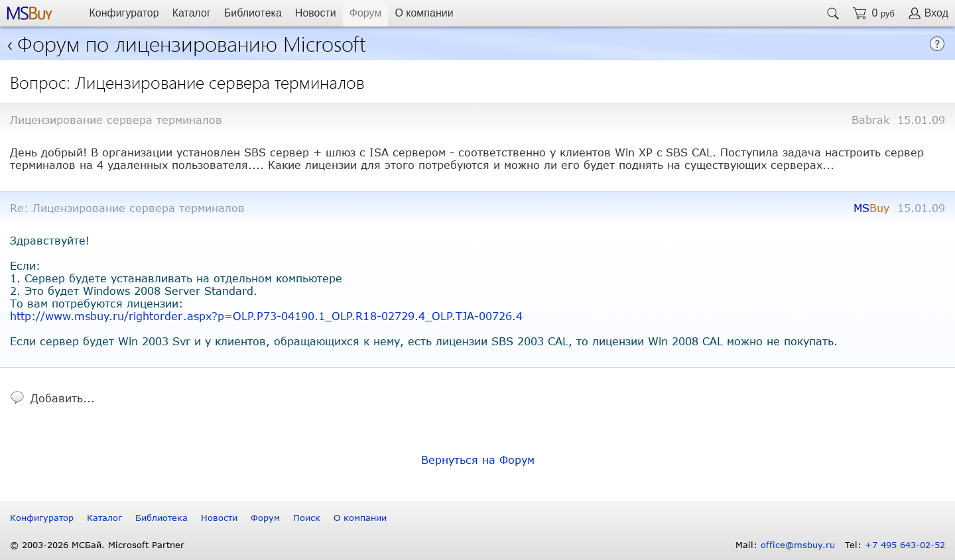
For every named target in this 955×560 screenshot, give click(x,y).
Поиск (307, 518)
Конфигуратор (124, 13)
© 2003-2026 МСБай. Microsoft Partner (97, 545)
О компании (424, 13)
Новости (316, 13)
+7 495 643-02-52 (905, 545)
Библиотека (253, 13)
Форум (366, 13)
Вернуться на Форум (478, 460)
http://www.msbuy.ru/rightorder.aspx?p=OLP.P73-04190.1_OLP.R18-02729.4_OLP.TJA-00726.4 (266, 316)
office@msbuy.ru (798, 545)
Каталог (192, 13)
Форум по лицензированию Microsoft (192, 43)
